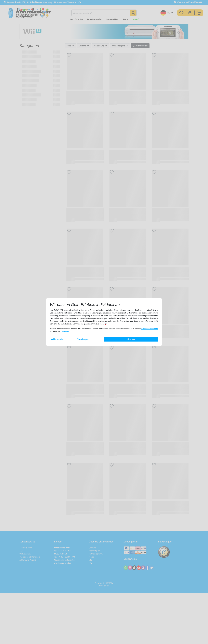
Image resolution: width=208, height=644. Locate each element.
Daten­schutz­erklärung (150, 329)
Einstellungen (83, 339)
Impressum (65, 331)
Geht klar (131, 339)
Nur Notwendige (57, 339)
